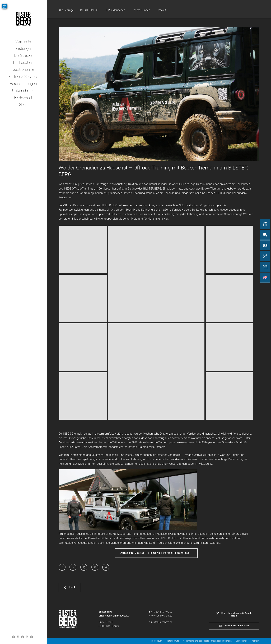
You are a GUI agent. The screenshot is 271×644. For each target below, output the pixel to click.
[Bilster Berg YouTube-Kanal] (31, 637)
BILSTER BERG (89, 10)
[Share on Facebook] (62, 567)
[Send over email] (95, 567)
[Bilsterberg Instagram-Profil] (18, 637)
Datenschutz (173, 641)
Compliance (242, 641)
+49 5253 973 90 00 (162, 612)
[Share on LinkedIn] (73, 567)
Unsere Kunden (141, 10)
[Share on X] (84, 567)
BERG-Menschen (115, 10)
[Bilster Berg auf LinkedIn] (22, 637)
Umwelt (161, 10)
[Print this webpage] (106, 567)
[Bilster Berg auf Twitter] (27, 637)
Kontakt (255, 641)
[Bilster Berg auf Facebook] (13, 637)
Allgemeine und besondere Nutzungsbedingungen (207, 641)
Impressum (157, 641)
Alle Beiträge (66, 10)
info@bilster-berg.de (162, 622)
